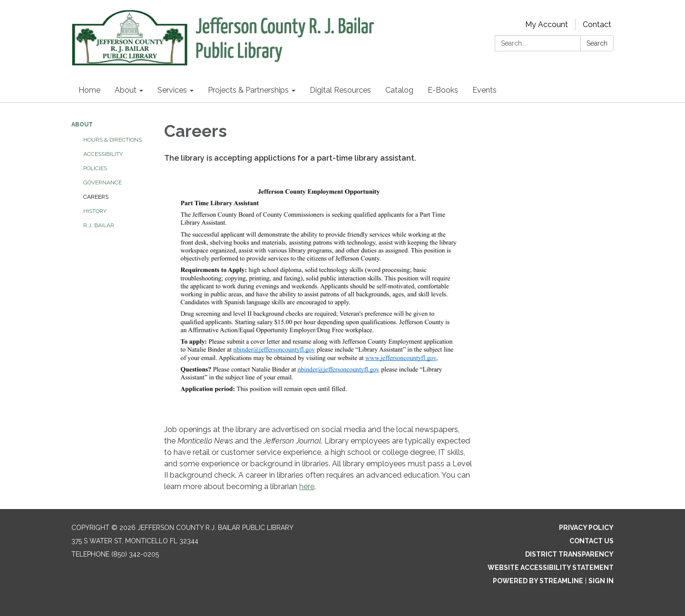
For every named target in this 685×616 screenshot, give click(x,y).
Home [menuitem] (89, 90)
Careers (96, 197)
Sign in (601, 581)
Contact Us (592, 541)
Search (597, 43)
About (82, 125)
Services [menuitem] (172, 90)
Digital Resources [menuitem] (340, 90)
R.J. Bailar (99, 225)
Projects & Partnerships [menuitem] (248, 90)
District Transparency (569, 554)
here (307, 486)
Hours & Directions (113, 140)
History (95, 211)
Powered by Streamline (538, 581)
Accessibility (103, 154)
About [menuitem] (126, 90)
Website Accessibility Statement (551, 568)
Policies (95, 168)
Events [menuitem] (484, 90)
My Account (547, 24)
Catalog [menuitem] (399, 90)
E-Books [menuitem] (443, 90)
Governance (103, 183)
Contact (597, 24)
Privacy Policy (586, 528)
